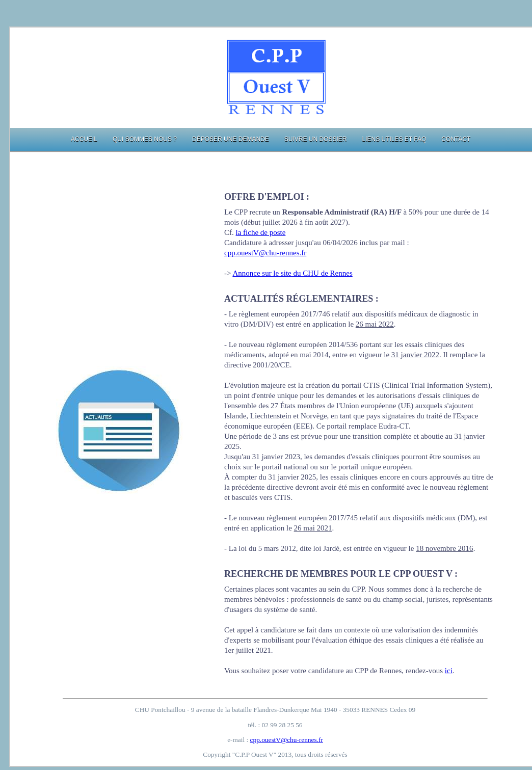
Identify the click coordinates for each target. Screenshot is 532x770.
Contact (456, 139)
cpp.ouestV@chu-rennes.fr (265, 253)
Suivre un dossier (316, 139)
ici (449, 671)
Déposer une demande (231, 139)
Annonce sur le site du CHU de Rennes (292, 273)
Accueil (84, 139)
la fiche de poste (261, 232)
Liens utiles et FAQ (394, 139)
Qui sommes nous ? (145, 139)
